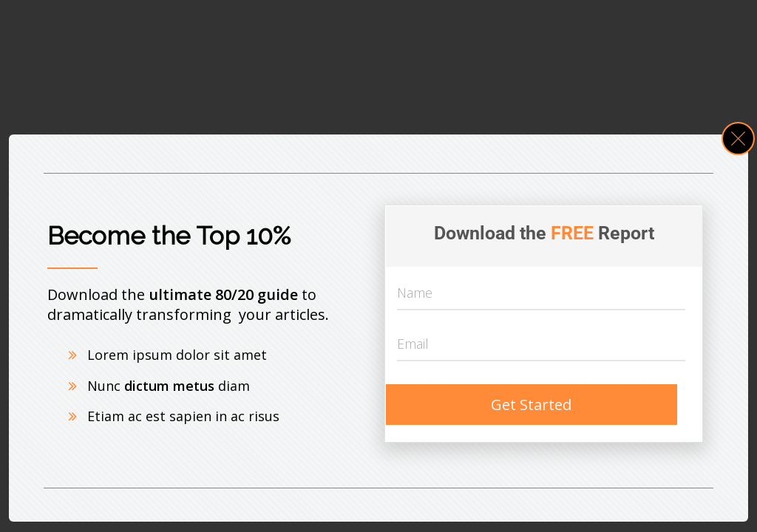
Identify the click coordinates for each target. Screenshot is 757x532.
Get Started (531, 405)
